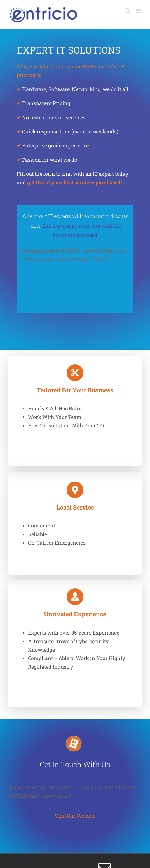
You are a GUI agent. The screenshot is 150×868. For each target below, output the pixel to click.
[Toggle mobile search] (127, 11)
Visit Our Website (75, 816)
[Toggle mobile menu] (139, 11)
